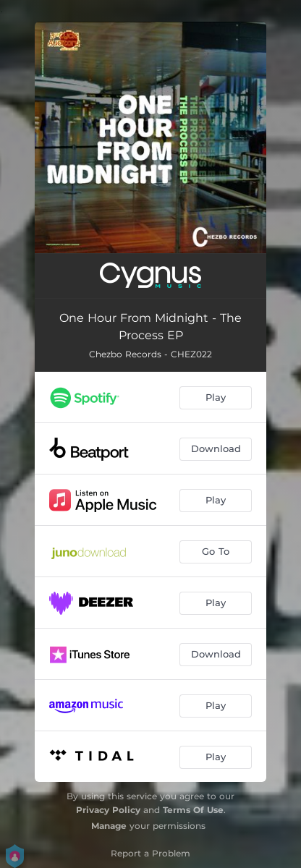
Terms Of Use (193, 810)
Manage (109, 826)
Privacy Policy (108, 810)
